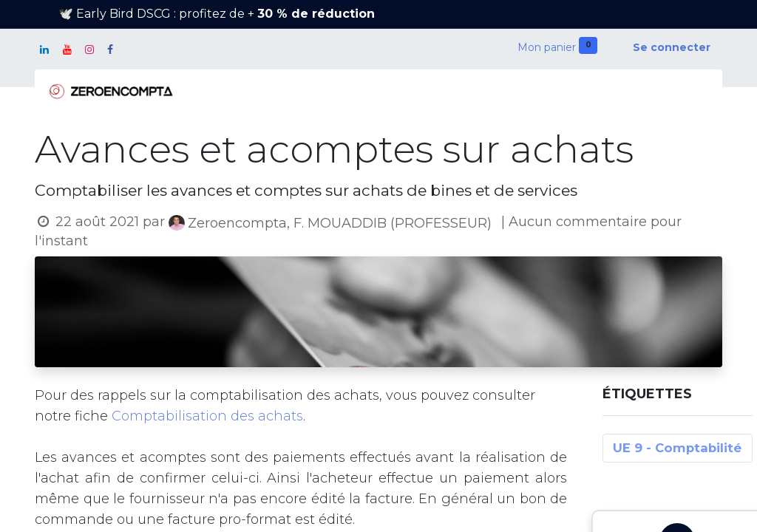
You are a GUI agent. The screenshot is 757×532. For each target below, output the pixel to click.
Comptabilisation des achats (207, 416)
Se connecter (672, 47)
